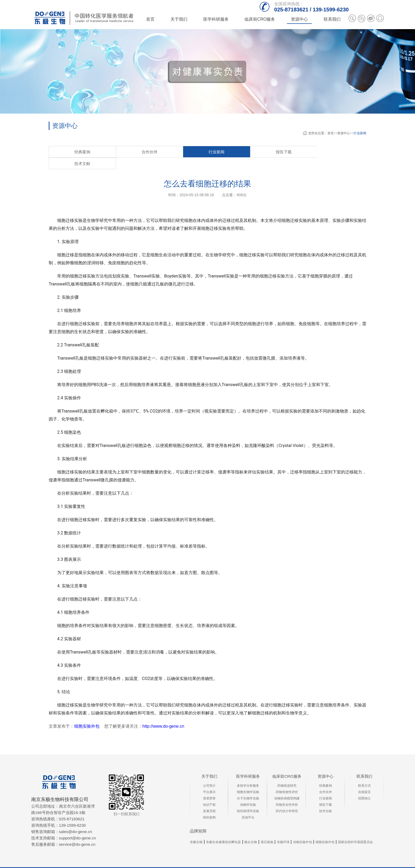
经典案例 (67, 152)
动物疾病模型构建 (287, 787)
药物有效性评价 (287, 781)
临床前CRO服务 (287, 765)
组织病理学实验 (248, 800)
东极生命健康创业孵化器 (223, 831)
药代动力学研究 (287, 800)
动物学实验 (248, 793)
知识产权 (209, 793)
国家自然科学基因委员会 (355, 831)
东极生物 (196, 831)
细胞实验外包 (87, 715)
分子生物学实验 (248, 787)
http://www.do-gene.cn (163, 715)
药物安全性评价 (287, 793)
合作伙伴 (105, 152)
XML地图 (338, 862)
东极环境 (283, 831)
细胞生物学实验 (248, 781)
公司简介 (209, 774)
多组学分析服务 (248, 774)
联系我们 (364, 765)
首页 (150, 19)
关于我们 (209, 765)
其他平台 (248, 806)
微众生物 (251, 831)
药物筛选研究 (287, 774)
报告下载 (179, 152)
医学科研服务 (248, 765)
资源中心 (344, 133)
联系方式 (364, 774)
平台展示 (209, 781)
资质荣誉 (209, 787)
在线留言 (364, 781)
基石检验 (267, 831)
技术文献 (215, 152)
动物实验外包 (303, 831)
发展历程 (209, 800)
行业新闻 (360, 133)
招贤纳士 (364, 787)
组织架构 (209, 806)
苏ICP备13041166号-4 (310, 862)
